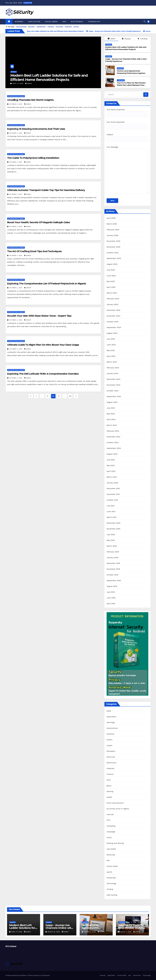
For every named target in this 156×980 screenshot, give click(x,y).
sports (109, 872)
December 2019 (113, 563)
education (31, 27)
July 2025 (111, 270)
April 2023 (111, 419)
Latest (111, 39)
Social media (51, 22)
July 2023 (111, 408)
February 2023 (113, 431)
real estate (111, 849)
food (109, 780)
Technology (94, 22)
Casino (109, 740)
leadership (68, 27)
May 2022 (111, 465)
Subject (127, 137)
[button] (145, 22)
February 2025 (113, 299)
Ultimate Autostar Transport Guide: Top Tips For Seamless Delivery (46, 190)
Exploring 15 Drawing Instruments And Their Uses (36, 129)
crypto (109, 745)
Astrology (111, 722)
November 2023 (113, 385)
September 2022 (114, 448)
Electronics (77, 22)
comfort (76, 27)
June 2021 (111, 511)
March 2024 (112, 362)
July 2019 (111, 592)
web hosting (112, 895)
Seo (64, 22)
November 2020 (113, 529)
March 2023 (112, 425)
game (109, 786)
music (109, 837)
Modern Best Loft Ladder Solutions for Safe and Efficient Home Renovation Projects (49, 77)
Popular (126, 39)
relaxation (51, 27)
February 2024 (113, 368)
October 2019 (112, 575)
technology (59, 27)
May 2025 (111, 281)
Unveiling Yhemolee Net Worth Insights (30, 100)
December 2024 (113, 310)
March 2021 (111, 517)
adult (109, 711)
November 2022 (113, 437)
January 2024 (112, 373)
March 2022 (112, 477)
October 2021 (112, 500)
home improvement (115, 803)
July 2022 (111, 460)
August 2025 (112, 264)
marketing (111, 826)
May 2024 (111, 350)
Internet (19, 22)
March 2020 (112, 546)
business (14, 72)
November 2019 (113, 569)
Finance (110, 774)
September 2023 (114, 396)
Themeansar (46, 975)
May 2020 (111, 540)
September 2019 (114, 581)
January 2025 (112, 304)
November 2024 (113, 316)
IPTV (108, 820)
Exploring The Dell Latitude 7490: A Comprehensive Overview (43, 374)
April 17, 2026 (18, 83)
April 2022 (111, 471)
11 (59, 396)
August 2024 (112, 333)
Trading (110, 889)
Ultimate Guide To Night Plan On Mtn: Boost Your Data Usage (43, 345)
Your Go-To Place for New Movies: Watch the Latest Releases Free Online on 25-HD (131, 85)
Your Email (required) (127, 124)
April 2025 (111, 287)
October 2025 (112, 253)
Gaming (110, 791)
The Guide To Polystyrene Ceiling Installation (33, 158)
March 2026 (112, 224)
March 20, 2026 (54, 932)
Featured (110, 768)
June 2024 (111, 345)
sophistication (41, 27)
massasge (111, 832)
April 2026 (111, 218)
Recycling (111, 855)
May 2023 (111, 414)
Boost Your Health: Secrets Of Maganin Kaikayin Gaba (38, 222)
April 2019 (111, 604)
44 (70, 396)
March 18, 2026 (90, 932)
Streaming (121, 80)
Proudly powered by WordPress (16, 975)
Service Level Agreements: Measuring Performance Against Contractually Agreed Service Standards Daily (131, 74)
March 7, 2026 (126, 932)
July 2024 (111, 339)
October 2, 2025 (16, 104)
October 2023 (112, 391)
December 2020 (113, 523)
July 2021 (111, 506)
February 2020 (113, 552)
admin (28, 83)
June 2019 (111, 598)
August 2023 (112, 402)
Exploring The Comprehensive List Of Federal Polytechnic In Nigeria (46, 284)
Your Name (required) (127, 112)
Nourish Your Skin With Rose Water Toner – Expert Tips (39, 316)
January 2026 (112, 235)
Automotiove (112, 728)
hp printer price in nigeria (16, 96)
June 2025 (111, 276)
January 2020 (112, 558)
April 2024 (111, 356)
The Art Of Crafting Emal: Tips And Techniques (34, 251)
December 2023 (113, 379)
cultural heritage (21, 27)
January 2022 (112, 483)
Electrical (111, 757)
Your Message (127, 171)
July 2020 (111, 535)
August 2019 (112, 586)
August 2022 (112, 454)
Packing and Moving (115, 843)
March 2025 (112, 293)
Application (34, 22)
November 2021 (113, 494)
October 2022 (112, 442)
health (109, 797)
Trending (142, 39)
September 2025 (114, 258)
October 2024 (112, 322)
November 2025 (113, 247)
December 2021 (113, 488)
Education (111, 751)
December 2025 (113, 241)
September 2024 (114, 327)
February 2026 (113, 230)
